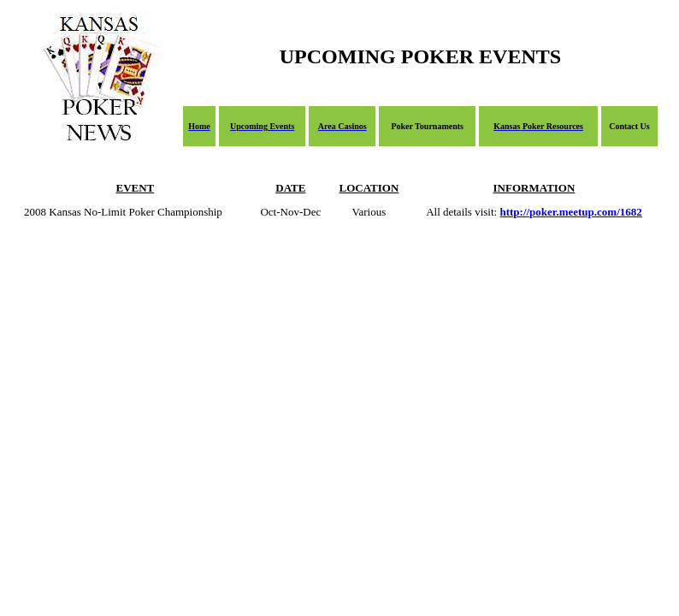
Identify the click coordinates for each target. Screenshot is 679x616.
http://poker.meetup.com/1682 (570, 212)
